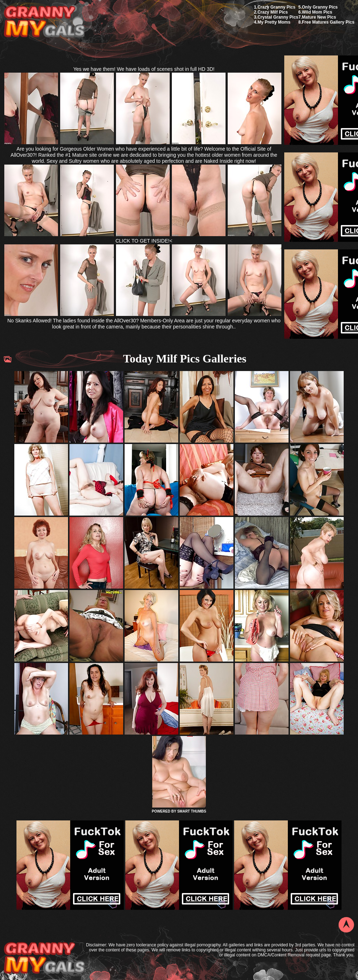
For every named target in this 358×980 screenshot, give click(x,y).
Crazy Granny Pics (276, 7)
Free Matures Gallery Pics (328, 22)
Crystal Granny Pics (278, 17)
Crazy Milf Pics (273, 12)
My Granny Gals (44, 22)
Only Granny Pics (320, 7)
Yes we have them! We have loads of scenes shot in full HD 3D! (144, 69)
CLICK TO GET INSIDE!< (144, 241)
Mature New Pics (319, 17)
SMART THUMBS (192, 811)
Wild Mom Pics (317, 12)
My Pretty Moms (274, 22)
